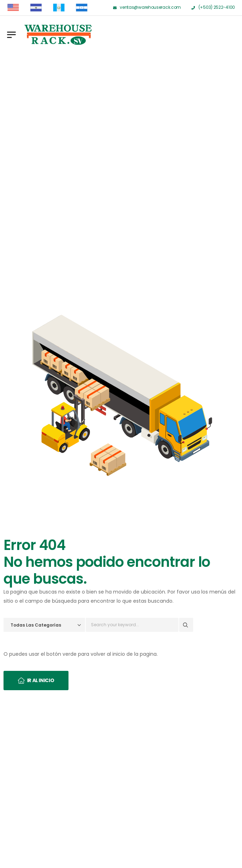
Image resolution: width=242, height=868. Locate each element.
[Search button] (186, 625)
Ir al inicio (41, 680)
